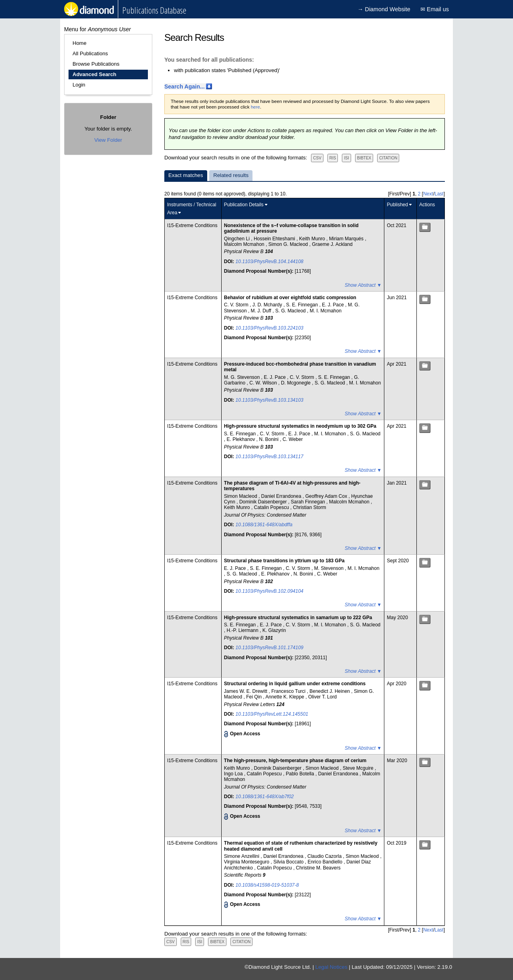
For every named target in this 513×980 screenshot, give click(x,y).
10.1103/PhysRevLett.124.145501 (272, 714)
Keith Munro (313, 239)
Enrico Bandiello (325, 862)
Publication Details (244, 205)
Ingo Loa (234, 774)
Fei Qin (254, 697)
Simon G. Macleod (289, 244)
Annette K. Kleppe (285, 697)
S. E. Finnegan (303, 305)
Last (439, 194)
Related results (231, 175)
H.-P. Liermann (243, 630)
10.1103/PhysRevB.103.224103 (270, 328)
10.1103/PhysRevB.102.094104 (270, 591)
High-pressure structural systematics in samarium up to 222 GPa (298, 618)
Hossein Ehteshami (275, 239)
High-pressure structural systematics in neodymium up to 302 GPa (300, 426)
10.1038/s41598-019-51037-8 (267, 885)
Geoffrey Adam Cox (327, 496)
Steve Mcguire (359, 768)
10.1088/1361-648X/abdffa (264, 525)
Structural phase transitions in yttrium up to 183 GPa (284, 561)
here (255, 107)
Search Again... (185, 87)
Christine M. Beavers (318, 868)
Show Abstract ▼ (363, 285)
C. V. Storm (237, 305)
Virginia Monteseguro (247, 862)
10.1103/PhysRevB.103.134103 (270, 400)
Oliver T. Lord (322, 697)
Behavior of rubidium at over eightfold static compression (290, 298)
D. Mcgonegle (296, 383)
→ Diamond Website (384, 9)
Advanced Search (94, 74)
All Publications (90, 53)
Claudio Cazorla (325, 856)
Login (79, 85)
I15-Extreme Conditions (192, 225)
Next (428, 194)
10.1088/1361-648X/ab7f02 (265, 797)
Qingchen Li (237, 239)
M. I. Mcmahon (326, 311)
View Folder (108, 140)
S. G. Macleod (291, 311)
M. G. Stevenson (243, 377)
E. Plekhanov (242, 439)
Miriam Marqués (347, 239)
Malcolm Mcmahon (245, 244)
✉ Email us (435, 9)
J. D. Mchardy (268, 305)
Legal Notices (331, 967)
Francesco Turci (289, 691)
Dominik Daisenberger (264, 502)
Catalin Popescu (272, 507)
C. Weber (293, 439)
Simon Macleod (241, 496)
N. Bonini (269, 439)
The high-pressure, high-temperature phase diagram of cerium (295, 761)
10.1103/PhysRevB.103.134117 (270, 457)
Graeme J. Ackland (332, 244)
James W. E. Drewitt (246, 691)
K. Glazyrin (274, 630)
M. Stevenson (330, 568)
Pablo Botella (301, 774)
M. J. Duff (262, 311)
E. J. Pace (333, 305)
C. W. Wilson (264, 383)
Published (397, 205)
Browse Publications (96, 64)
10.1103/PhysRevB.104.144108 (270, 262)
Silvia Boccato (289, 862)
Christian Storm (310, 507)
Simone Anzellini (242, 856)
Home (80, 43)
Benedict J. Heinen (330, 691)
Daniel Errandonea (282, 496)
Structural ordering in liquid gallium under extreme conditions (295, 684)
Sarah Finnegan (309, 502)
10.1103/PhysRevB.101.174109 (270, 648)
